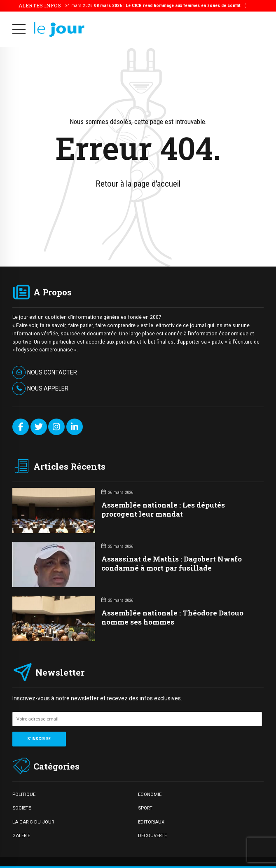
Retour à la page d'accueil (138, 184)
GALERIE (21, 835)
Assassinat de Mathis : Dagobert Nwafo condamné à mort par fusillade (172, 563)
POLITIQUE (24, 794)
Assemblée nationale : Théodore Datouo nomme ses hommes (172, 617)
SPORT (145, 808)
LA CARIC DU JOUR (33, 822)
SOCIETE (22, 808)
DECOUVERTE (152, 835)
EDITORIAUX (151, 822)
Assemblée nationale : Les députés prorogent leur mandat (163, 509)
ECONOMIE (150, 794)
